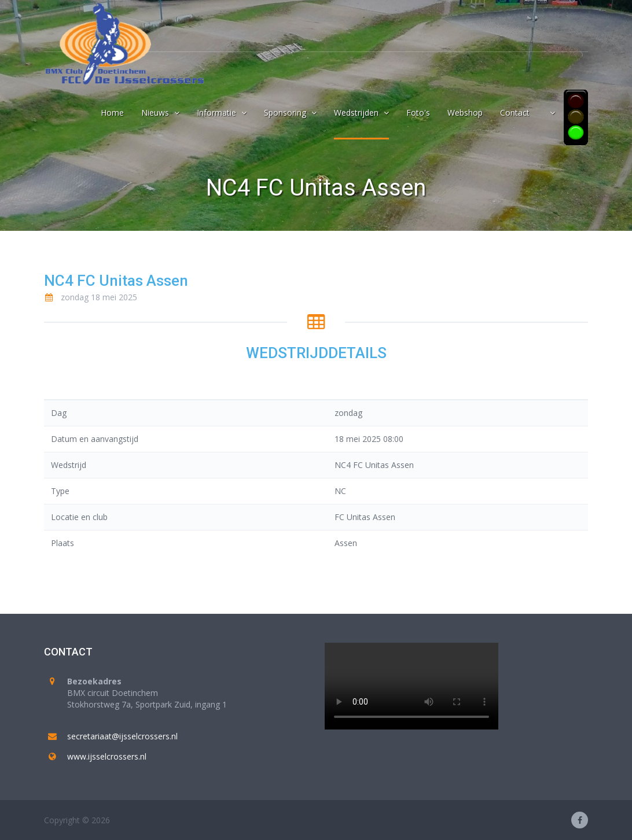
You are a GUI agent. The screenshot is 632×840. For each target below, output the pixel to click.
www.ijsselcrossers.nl (107, 756)
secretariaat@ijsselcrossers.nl (122, 736)
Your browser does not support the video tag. (411, 686)
